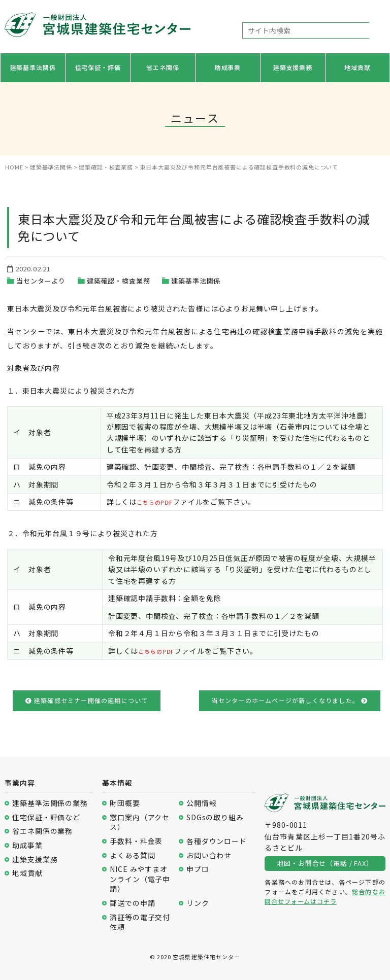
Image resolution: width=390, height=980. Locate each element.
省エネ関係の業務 (42, 831)
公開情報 (201, 803)
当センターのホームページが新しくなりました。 (290, 700)
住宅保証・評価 (98, 67)
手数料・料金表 (136, 841)
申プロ (198, 869)
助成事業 (228, 67)
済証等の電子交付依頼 (140, 922)
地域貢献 (357, 67)
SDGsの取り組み (215, 817)
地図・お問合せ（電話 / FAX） (325, 863)
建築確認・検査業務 (119, 281)
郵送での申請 (132, 903)
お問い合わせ (209, 855)
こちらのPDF (159, 502)
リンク (198, 903)
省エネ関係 (162, 67)
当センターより (41, 281)
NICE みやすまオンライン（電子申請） (140, 879)
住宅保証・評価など (46, 817)
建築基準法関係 (33, 67)
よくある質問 (132, 855)
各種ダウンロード (217, 841)
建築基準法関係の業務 (50, 803)
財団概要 (125, 803)
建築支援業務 (293, 67)
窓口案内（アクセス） (140, 822)
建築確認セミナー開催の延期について (87, 700)
